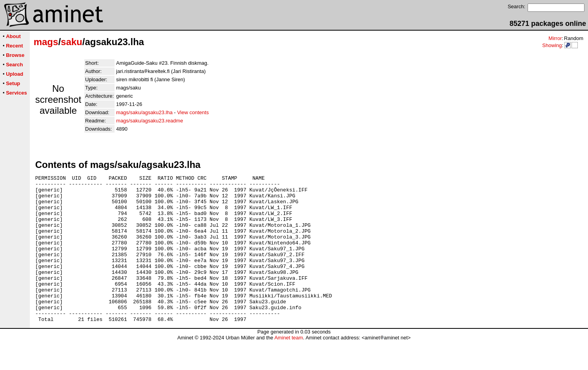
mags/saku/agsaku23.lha (144, 112)
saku (72, 42)
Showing (552, 45)
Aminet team (289, 367)
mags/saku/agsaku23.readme (150, 121)
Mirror (555, 38)
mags (46, 42)
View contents (193, 112)
